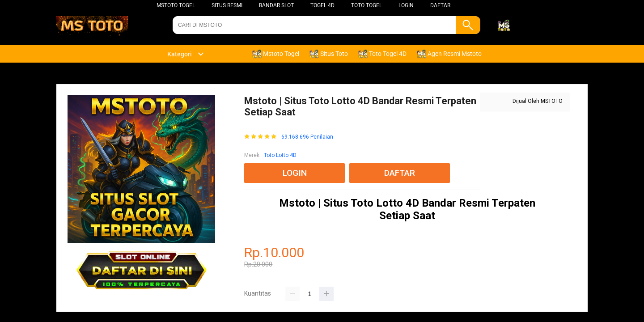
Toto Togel (366, 5)
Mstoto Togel (176, 5)
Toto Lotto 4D (280, 155)
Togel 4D (322, 5)
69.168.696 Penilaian (307, 137)
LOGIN (406, 5)
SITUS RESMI (227, 5)
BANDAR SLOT (276, 5)
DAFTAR (440, 5)
